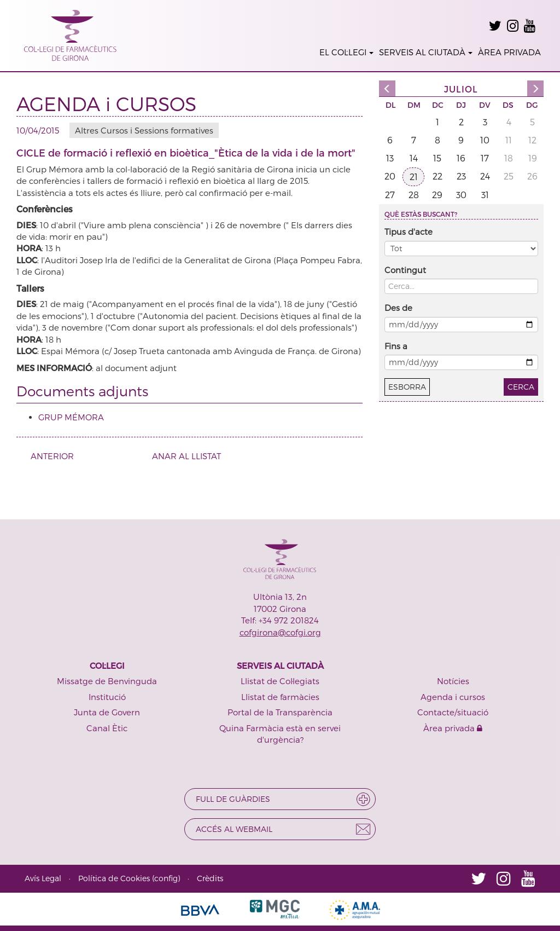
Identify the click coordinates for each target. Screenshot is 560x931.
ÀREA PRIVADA (509, 52)
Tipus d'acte (409, 232)
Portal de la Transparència (280, 712)
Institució (107, 697)
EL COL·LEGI (346, 52)
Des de (398, 308)
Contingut (405, 270)
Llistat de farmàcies (280, 697)
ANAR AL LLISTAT (186, 456)
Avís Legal (43, 878)
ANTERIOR (48, 456)
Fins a (396, 346)
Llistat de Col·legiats (280, 681)
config (166, 878)
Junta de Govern (107, 712)
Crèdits (210, 878)
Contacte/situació (453, 712)
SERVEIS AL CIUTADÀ (426, 52)
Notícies (453, 681)
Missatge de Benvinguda (107, 681)
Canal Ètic (107, 728)
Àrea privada (453, 728)
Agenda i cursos (453, 697)
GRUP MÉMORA (71, 417)
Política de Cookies (114, 878)
